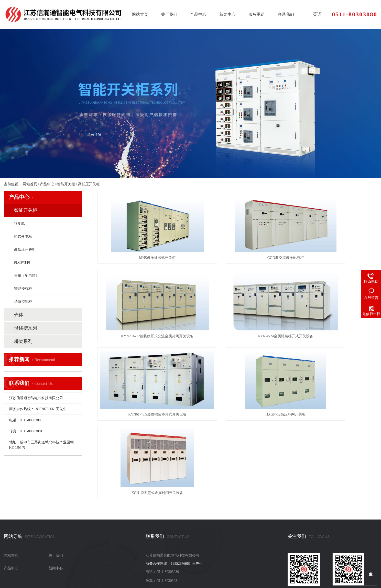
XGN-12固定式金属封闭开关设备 (141, 414)
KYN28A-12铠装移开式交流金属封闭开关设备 (333, 258)
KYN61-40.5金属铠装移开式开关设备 (237, 336)
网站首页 (140, 14)
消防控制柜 (23, 302)
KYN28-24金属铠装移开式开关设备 (141, 336)
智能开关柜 (66, 184)
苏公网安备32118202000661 (80, 574)
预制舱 (19, 223)
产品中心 (198, 14)
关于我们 (169, 14)
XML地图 (127, 574)
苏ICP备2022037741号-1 (32, 574)
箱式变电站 (23, 237)
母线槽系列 (26, 328)
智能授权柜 (23, 289)
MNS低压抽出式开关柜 (141, 258)
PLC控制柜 (23, 263)
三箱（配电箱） (27, 276)
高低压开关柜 (89, 184)
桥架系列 (23, 341)
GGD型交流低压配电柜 (237, 258)
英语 (317, 14)
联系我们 (286, 14)
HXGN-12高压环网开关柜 (333, 336)
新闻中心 (227, 14)
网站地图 (111, 574)
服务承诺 (257, 14)
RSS (21, 579)
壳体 (19, 315)
